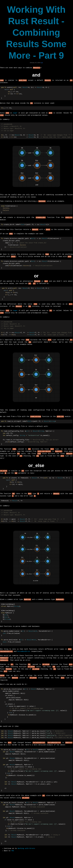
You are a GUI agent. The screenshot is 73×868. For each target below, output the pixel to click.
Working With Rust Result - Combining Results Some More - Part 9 (36, 32)
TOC (13, 859)
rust (42, 63)
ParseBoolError (24, 657)
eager (15, 114)
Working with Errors (26, 857)
